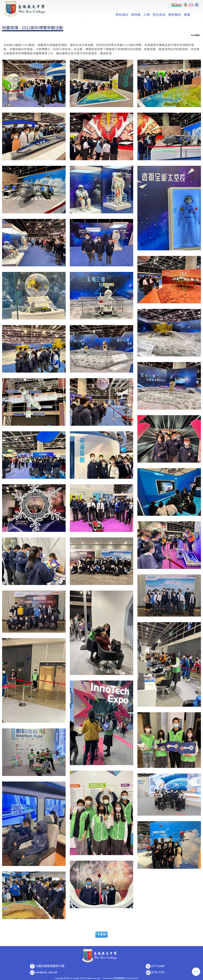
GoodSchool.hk (132, 978)
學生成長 (159, 15)
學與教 (136, 15)
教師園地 (175, 15)
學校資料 (122, 15)
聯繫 (187, 15)
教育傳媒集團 (119, 978)
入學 (147, 15)
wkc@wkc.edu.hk (46, 972)
